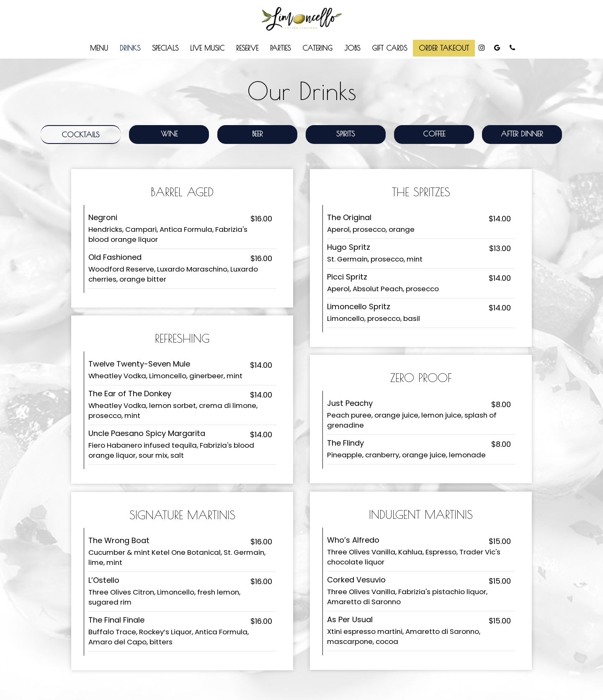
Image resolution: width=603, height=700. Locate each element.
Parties (280, 48)
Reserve (247, 48)
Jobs (352, 48)
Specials (165, 48)
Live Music (207, 48)
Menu (99, 48)
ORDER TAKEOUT (444, 48)
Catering (317, 48)
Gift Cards (389, 48)
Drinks (130, 48)
